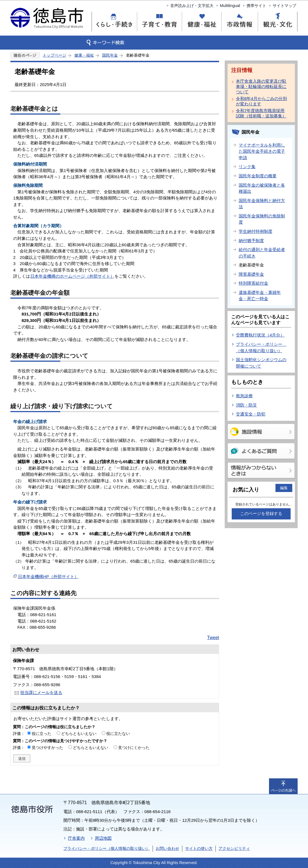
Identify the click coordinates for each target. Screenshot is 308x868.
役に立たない (118, 734)
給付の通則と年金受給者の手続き (262, 253)
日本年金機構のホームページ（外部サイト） (72, 276)
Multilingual (230, 6)
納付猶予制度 (251, 241)
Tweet (213, 638)
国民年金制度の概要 (258, 176)
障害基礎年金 (251, 274)
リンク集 (247, 167)
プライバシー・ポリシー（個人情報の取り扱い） (107, 848)
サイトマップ (284, 6)
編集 (284, 488)
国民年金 (110, 55)
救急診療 (244, 396)
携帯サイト (256, 6)
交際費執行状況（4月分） (260, 335)
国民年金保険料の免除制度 (262, 219)
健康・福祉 (84, 55)
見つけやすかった (47, 748)
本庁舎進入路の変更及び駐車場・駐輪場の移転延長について (261, 86)
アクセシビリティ (234, 848)
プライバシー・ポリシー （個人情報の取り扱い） (261, 347)
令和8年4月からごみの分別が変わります (261, 101)
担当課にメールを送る (41, 692)
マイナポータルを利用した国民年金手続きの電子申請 (262, 151)
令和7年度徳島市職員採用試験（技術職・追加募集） (261, 113)
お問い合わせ (167, 848)
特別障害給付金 (253, 283)
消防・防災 (246, 405)
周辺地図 (103, 838)
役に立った (42, 734)
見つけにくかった (134, 748)
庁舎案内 (76, 838)
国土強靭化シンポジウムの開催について (261, 363)
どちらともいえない (79, 734)
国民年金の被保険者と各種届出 (262, 188)
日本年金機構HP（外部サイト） (48, 576)
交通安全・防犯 (251, 414)
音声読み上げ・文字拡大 (192, 6)
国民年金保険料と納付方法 (262, 204)
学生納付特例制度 (256, 231)
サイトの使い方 (199, 848)
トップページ (54, 55)
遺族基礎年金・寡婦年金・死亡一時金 (260, 296)
